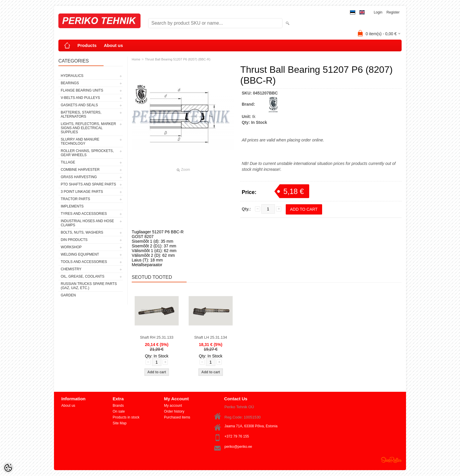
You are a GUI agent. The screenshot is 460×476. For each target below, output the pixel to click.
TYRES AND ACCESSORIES (84, 214)
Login (378, 12)
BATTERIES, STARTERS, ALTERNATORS (81, 114)
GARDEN (68, 295)
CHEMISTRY (71, 269)
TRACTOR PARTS (75, 199)
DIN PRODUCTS (74, 240)
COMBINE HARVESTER (80, 170)
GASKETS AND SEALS (79, 105)
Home (136, 59)
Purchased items (177, 417)
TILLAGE (68, 162)
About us (113, 45)
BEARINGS (70, 83)
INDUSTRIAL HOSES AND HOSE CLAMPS (87, 223)
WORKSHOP (71, 247)
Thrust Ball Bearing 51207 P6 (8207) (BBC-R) (178, 59)
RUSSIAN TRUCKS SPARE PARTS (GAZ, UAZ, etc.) (89, 286)
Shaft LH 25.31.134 (211, 337)
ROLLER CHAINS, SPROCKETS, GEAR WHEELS (87, 153)
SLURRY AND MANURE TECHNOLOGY (80, 141)
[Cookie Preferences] (8, 468)
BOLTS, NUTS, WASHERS (82, 232)
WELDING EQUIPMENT (80, 254)
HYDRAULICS (72, 76)
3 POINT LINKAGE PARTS (82, 192)
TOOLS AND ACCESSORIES (84, 262)
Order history (174, 411)
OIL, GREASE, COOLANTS (83, 276)
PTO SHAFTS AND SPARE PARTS (88, 184)
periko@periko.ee (238, 447)
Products (87, 45)
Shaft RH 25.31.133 (157, 337)
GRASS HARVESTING (79, 177)
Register (393, 12)
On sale (119, 411)
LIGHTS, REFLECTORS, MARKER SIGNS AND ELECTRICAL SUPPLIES (88, 128)
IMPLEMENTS (72, 206)
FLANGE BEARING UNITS (82, 90)
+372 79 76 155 (237, 436)
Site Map (120, 423)
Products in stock (126, 417)
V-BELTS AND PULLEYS (80, 98)
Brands (118, 406)
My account (173, 406)
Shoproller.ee (391, 460)
